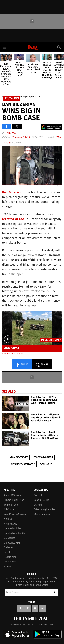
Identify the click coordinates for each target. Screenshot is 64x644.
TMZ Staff (11, 133)
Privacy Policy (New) (15, 500)
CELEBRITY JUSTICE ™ (23, 464)
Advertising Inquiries (45, 509)
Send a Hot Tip (42, 500)
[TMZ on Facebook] (20, 608)
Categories (9, 538)
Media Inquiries (42, 514)
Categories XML (12, 543)
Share (22, 365)
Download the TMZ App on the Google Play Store (47, 634)
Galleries (8, 547)
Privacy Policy (22, 585)
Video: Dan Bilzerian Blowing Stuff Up (14, 353)
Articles (8, 519)
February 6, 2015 (21, 137)
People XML (10, 557)
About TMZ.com (12, 495)
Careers (38, 505)
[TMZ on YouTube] (35, 608)
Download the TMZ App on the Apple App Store (17, 634)
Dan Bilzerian (19, 457)
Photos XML (10, 562)
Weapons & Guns (42, 457)
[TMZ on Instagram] (42, 608)
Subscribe (55, 592)
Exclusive (46, 464)
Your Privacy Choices (15, 514)
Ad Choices (10, 509)
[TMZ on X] (28, 608)
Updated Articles (13, 528)
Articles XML (11, 524)
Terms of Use (11, 505)
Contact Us (40, 495)
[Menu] (5, 47)
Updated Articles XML (15, 533)
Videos (7, 566)
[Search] (59, 47)
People (7, 552)
